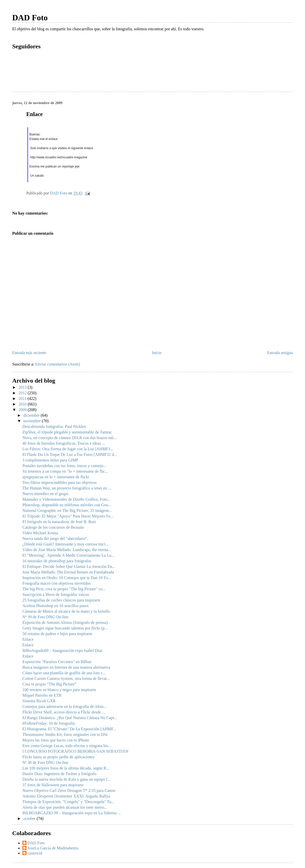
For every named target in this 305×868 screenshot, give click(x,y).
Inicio (157, 353)
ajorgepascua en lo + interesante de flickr (56, 477)
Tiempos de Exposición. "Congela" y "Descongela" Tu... (68, 802)
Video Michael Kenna (40, 533)
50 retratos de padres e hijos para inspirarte (57, 634)
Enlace (28, 639)
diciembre (32, 415)
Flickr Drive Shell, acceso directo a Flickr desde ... (64, 712)
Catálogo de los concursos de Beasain (53, 527)
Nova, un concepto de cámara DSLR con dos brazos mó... (69, 438)
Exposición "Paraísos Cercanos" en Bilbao (57, 662)
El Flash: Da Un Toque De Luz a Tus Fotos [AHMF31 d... (70, 454)
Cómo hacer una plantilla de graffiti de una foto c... (64, 673)
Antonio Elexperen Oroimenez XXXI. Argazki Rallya (66, 796)
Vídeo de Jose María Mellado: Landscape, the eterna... (67, 550)
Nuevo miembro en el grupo (45, 494)
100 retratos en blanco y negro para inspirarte (59, 690)
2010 (23, 404)
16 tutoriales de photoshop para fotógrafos (57, 561)
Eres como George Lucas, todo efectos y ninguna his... (67, 746)
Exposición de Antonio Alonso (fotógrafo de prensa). (66, 622)
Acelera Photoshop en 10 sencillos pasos (55, 606)
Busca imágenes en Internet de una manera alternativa (66, 667)
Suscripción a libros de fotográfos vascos (56, 594)
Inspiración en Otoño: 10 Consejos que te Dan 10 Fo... (67, 578)
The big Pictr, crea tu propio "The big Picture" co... (64, 589)
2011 (23, 398)
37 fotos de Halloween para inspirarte (53, 785)
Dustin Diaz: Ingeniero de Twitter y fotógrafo (59, 774)
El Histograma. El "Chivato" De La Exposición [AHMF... (69, 729)
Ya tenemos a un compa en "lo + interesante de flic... (65, 471)
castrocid (35, 853)
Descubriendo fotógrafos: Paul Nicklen (54, 426)
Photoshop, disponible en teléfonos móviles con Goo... (67, 505)
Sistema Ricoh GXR (39, 701)
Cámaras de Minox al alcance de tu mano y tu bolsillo (66, 611)
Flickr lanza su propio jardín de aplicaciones (58, 757)
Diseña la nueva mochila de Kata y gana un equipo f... (66, 779)
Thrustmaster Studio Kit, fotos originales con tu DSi (65, 734)
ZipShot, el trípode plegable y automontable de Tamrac (67, 432)
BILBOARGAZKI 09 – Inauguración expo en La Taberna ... (71, 813)
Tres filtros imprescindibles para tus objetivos (60, 482)
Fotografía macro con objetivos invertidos (56, 583)
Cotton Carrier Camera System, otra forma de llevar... (66, 678)
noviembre (33, 421)
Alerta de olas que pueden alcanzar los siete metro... (65, 807)
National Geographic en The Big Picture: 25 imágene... (67, 510)
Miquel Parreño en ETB (42, 695)
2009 (23, 410)
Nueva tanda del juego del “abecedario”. (55, 538)
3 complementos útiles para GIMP (50, 460)
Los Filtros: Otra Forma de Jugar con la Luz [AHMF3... (68, 449)
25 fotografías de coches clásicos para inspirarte (61, 600)
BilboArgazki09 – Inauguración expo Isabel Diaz (62, 650)
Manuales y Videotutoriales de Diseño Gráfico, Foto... (66, 499)
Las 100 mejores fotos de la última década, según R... (66, 768)
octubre (30, 818)
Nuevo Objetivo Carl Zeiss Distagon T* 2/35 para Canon (69, 790)
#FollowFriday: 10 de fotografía (49, 723)
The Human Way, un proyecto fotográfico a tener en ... (67, 488)
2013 (23, 387)
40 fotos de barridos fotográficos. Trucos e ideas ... (64, 443)
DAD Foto (30, 18)
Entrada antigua (280, 353)
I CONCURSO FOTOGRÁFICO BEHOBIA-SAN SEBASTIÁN (75, 751)
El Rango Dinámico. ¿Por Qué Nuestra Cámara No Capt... (70, 718)
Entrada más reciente (29, 353)
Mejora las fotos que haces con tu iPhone (56, 740)
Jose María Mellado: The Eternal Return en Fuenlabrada (68, 572)
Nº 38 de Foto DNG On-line (45, 762)
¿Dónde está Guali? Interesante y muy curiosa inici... (66, 544)
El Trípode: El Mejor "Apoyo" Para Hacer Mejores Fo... (68, 516)
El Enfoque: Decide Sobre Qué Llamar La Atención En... (69, 566)
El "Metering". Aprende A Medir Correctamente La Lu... (68, 555)
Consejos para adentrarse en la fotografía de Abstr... (64, 706)
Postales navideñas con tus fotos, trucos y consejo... (64, 466)
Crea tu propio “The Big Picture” (49, 684)
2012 (23, 393)
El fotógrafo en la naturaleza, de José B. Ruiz (59, 522)
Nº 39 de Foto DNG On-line (45, 617)
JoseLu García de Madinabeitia (53, 848)
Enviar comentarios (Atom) (58, 364)
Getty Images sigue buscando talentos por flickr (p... (65, 628)
